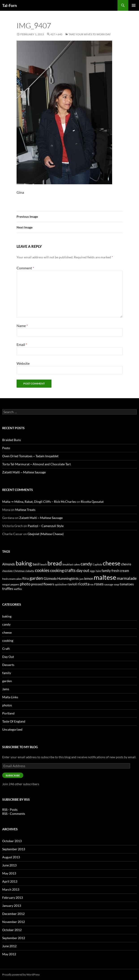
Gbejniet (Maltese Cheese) (46, 534)
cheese (7, 632)
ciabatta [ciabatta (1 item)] (30, 571)
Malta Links (10, 697)
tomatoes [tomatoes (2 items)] (127, 584)
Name (22, 326)
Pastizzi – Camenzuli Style (46, 526)
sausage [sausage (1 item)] (109, 584)
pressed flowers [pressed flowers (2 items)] (43, 584)
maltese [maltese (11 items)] (105, 577)
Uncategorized (12, 729)
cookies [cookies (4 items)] (42, 570)
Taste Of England (14, 721)
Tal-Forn (10, 5)
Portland (8, 713)
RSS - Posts (10, 810)
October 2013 (12, 841)
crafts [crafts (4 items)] (70, 570)
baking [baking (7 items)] (24, 563)
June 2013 (9, 865)
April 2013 (10, 881)
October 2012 (12, 930)
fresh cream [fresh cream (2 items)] (120, 571)
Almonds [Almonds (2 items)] (9, 564)
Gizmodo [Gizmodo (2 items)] (50, 578)
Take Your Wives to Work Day (90, 34)
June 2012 (9, 946)
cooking (8, 641)
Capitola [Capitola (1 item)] (97, 564)
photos (7, 705)
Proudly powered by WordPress (21, 975)
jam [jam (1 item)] (81, 579)
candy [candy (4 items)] (86, 564)
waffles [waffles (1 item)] (18, 589)
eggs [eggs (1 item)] (93, 571)
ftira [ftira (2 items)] (26, 578)
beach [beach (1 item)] (44, 564)
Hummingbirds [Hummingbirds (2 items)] (68, 578)
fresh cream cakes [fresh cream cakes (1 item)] (12, 579)
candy (6, 624)
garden (7, 681)
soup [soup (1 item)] (117, 584)
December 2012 (13, 914)
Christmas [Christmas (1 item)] (19, 571)
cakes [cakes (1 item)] (77, 564)
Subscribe (13, 775)
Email (22, 344)
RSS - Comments (14, 814)
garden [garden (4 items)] (36, 578)
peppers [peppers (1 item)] (15, 584)
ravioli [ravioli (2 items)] (72, 584)
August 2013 (11, 857)
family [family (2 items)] (106, 571)
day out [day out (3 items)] (83, 570)
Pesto (6, 448)
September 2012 (14, 938)
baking (7, 616)
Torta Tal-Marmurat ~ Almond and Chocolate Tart (36, 464)
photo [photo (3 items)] (25, 584)
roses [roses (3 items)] (99, 584)
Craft (6, 649)
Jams (6, 689)
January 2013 (12, 906)
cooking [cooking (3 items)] (57, 570)
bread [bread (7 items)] (55, 563)
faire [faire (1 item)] (98, 571)
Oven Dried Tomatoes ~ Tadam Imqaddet (30, 456)
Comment (25, 268)
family (7, 673)
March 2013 (11, 889)
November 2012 (14, 922)
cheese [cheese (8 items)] (112, 563)
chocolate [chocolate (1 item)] (7, 571)
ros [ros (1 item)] (92, 584)
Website (23, 363)
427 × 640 (56, 34)
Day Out (8, 657)
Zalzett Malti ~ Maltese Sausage (24, 472)
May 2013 (9, 873)
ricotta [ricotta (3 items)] (84, 584)
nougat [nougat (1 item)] (6, 584)
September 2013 (14, 849)
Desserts (8, 665)
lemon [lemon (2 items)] (89, 578)
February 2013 (13, 898)
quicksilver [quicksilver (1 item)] (61, 584)
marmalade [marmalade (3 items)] (127, 578)
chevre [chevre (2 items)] (126, 564)
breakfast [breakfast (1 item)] (68, 564)
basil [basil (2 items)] (36, 564)
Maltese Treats (25, 510)
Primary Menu (134, 5)
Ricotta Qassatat (92, 502)
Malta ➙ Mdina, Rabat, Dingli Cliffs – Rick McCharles (39, 502)
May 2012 (9, 954)
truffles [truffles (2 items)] (8, 589)
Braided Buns (12, 440)
